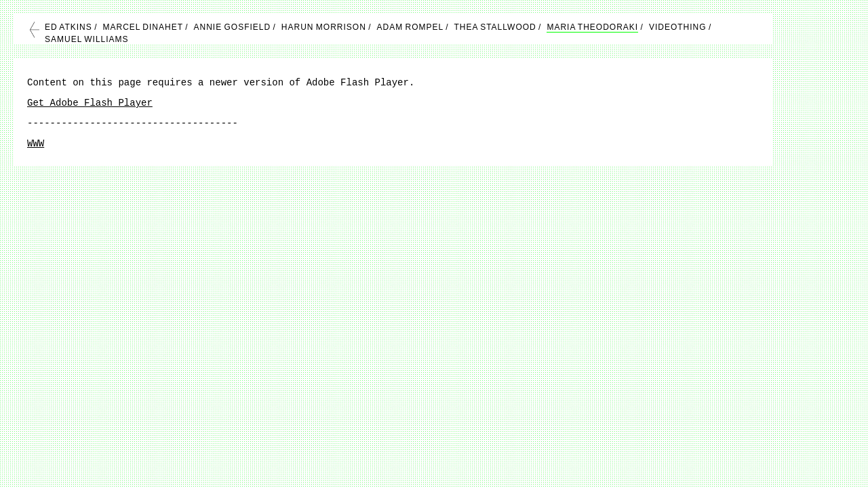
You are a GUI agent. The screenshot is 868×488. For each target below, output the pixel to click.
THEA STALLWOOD (495, 27)
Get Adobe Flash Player (90, 103)
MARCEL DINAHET (142, 27)
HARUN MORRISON (324, 27)
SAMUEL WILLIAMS (87, 39)
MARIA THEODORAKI (592, 27)
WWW (36, 144)
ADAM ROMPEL (410, 27)
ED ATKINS (68, 27)
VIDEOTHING (678, 27)
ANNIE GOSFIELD (233, 27)
